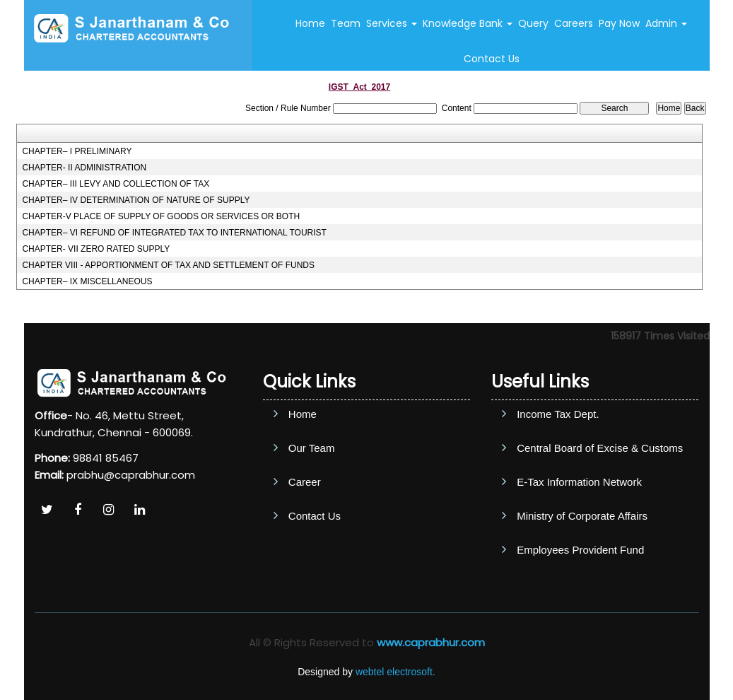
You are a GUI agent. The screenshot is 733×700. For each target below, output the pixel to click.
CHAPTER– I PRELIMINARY (77, 151)
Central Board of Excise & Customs (600, 448)
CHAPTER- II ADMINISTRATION (84, 168)
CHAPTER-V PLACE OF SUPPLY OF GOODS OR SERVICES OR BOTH (161, 216)
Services (392, 23)
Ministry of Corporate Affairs (582, 516)
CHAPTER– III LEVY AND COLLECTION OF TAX (116, 184)
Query (533, 23)
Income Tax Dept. (558, 414)
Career (305, 482)
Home (310, 23)
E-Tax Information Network (579, 482)
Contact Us (492, 59)
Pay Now (619, 23)
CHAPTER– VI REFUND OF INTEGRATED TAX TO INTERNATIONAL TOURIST (174, 233)
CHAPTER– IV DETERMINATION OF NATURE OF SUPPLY (136, 200)
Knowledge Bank (468, 23)
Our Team (312, 448)
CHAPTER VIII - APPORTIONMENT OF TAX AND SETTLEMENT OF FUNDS (168, 265)
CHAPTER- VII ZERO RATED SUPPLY (96, 249)
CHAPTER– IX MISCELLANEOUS (87, 281)
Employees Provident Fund (580, 550)
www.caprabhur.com (431, 642)
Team (346, 23)
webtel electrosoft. (395, 672)
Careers (574, 23)
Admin (666, 23)
